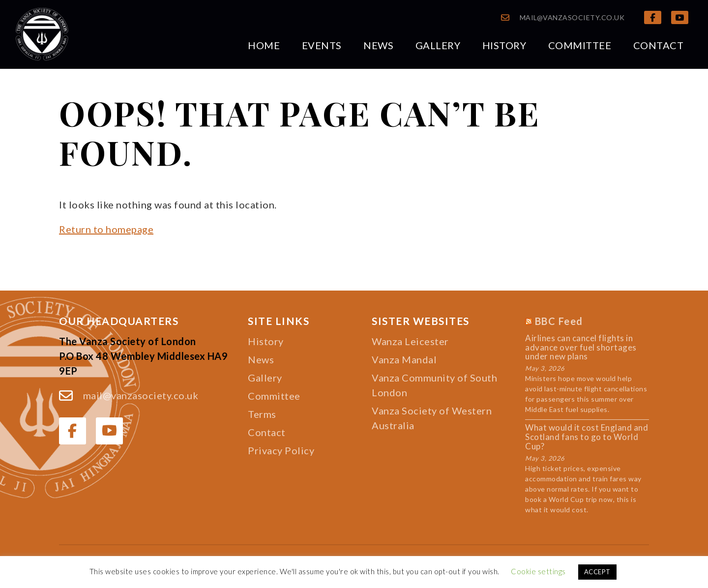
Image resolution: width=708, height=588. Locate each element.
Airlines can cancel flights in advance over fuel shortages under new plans (581, 348)
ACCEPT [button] (597, 572)
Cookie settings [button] (538, 571)
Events (322, 45)
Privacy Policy (281, 450)
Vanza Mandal (404, 359)
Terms (262, 414)
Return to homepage (106, 229)
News (378, 45)
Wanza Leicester (410, 341)
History (504, 45)
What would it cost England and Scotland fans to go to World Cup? (587, 437)
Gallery (438, 45)
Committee (580, 45)
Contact (659, 45)
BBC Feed (559, 321)
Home (264, 45)
